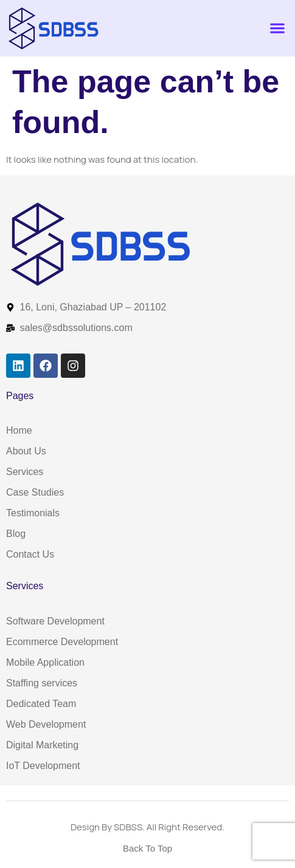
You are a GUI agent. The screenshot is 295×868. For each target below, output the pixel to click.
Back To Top (147, 848)
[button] (277, 28)
